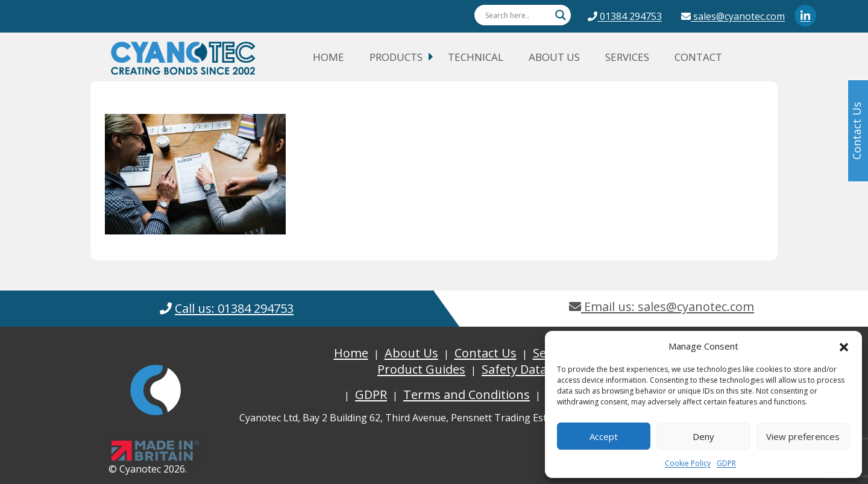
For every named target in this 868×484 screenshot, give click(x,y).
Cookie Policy (688, 463)
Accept (604, 436)
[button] (844, 346)
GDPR (726, 463)
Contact (698, 57)
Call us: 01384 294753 (234, 308)
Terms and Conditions (467, 394)
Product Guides (421, 369)
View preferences (803, 436)
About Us (554, 57)
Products (396, 57)
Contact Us (486, 353)
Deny (703, 436)
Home (329, 57)
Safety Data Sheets (535, 369)
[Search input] (517, 15)
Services (627, 57)
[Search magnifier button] (561, 15)
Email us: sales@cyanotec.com (662, 306)
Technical (476, 57)
